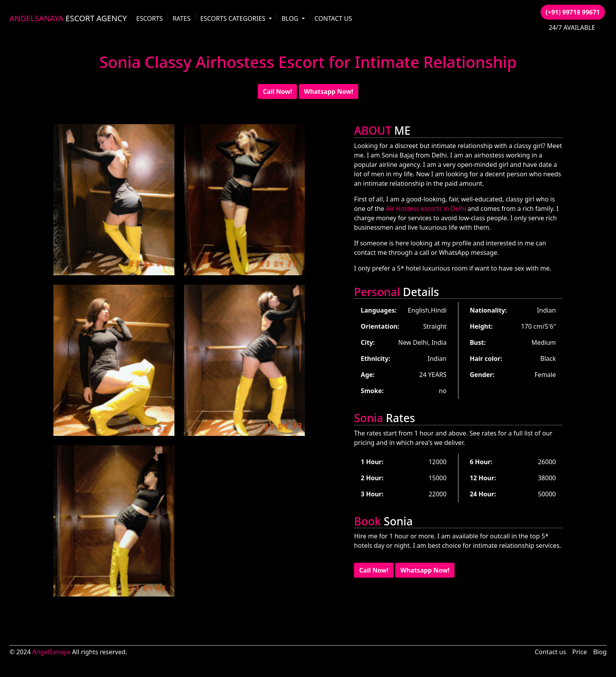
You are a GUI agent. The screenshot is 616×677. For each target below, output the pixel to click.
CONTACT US (333, 18)
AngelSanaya (51, 652)
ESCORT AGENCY (68, 18)
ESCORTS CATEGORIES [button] (234, 18)
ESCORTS (150, 18)
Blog (600, 652)
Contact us (550, 652)
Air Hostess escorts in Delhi (426, 209)
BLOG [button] (291, 18)
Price (580, 652)
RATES (181, 18)
